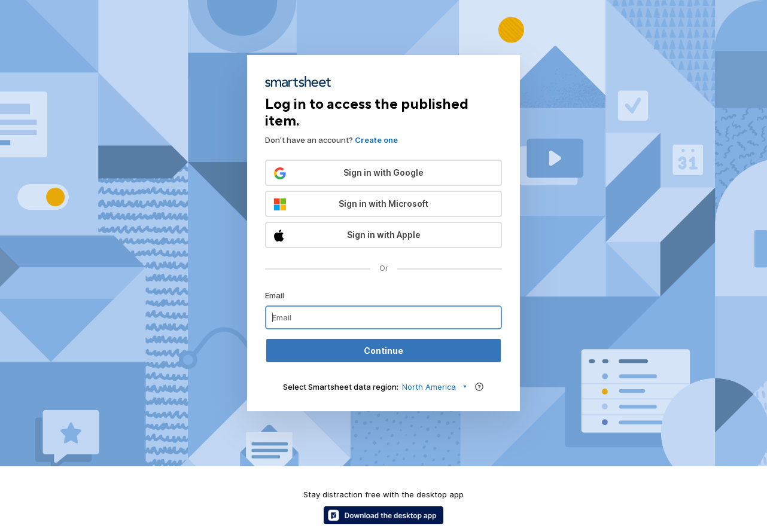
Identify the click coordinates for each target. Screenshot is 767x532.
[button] (383, 173)
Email (275, 295)
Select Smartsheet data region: (341, 387)
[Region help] (479, 387)
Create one (376, 140)
